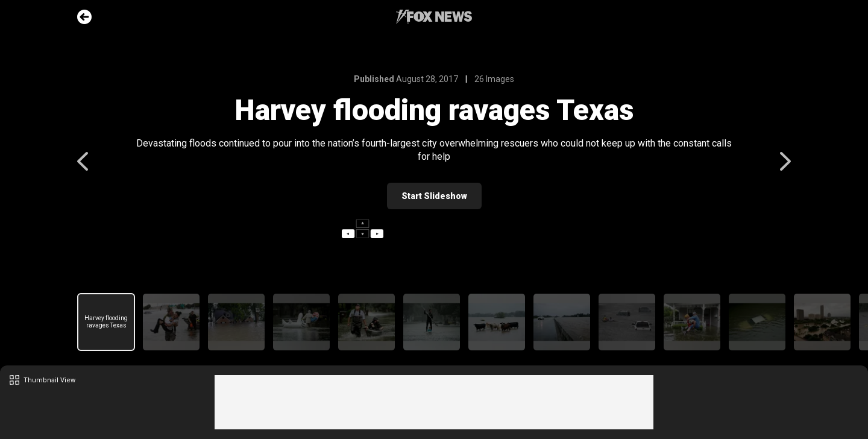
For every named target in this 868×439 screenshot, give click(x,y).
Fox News (434, 17)
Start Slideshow (434, 196)
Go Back (84, 17)
